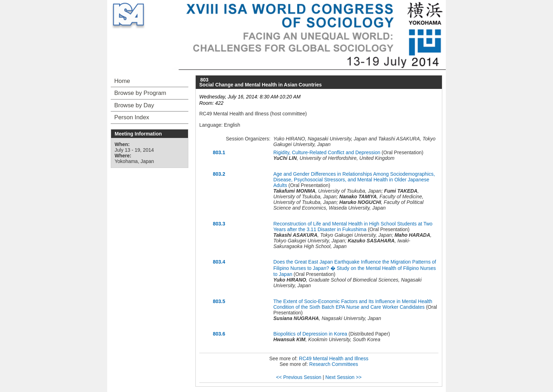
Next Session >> (344, 377)
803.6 (219, 334)
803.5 (219, 301)
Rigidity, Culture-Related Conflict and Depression (327, 152)
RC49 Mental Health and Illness (334, 358)
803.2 (219, 174)
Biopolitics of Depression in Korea (310, 334)
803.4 (219, 262)
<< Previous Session (299, 377)
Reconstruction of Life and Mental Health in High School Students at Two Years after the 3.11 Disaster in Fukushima (353, 227)
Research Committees (334, 364)
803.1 (219, 152)
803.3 (219, 224)
